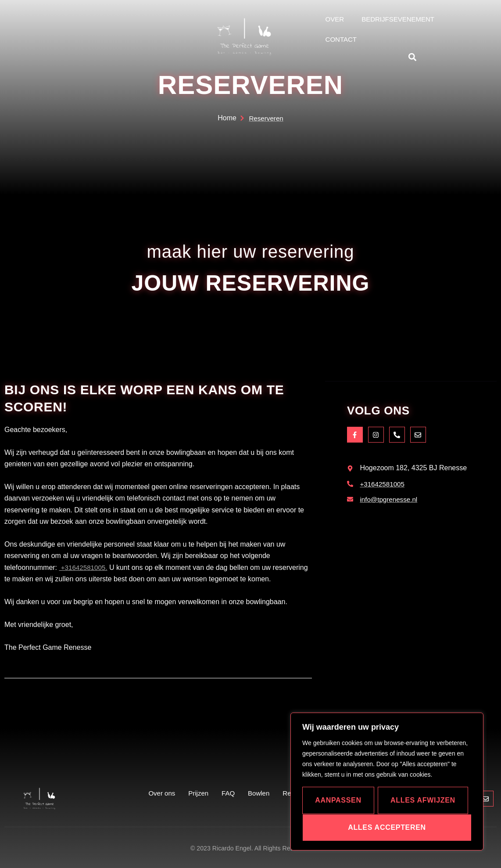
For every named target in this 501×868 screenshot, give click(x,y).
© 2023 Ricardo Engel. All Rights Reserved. (250, 848)
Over (335, 19)
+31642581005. (85, 567)
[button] (413, 57)
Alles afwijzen (423, 800)
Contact (341, 39)
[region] (387, 782)
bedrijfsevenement (398, 19)
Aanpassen (338, 800)
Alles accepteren (387, 827)
